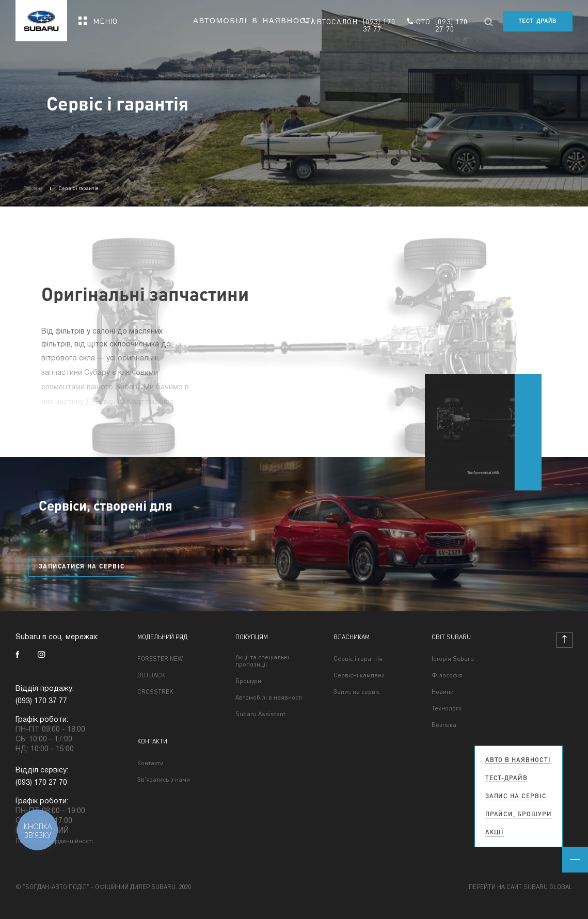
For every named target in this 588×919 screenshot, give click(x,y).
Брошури (248, 681)
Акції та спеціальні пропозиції (262, 661)
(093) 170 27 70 (451, 25)
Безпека (444, 725)
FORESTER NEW (160, 659)
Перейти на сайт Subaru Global (521, 887)
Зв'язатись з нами (164, 780)
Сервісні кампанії (359, 675)
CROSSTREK (155, 692)
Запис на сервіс (357, 692)
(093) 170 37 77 (379, 25)
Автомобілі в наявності (254, 21)
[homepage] (41, 17)
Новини (443, 692)
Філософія (447, 675)
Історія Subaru (453, 659)
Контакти (150, 763)
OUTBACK (151, 675)
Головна (33, 188)
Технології (447, 708)
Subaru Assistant (260, 714)
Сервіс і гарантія (358, 659)
